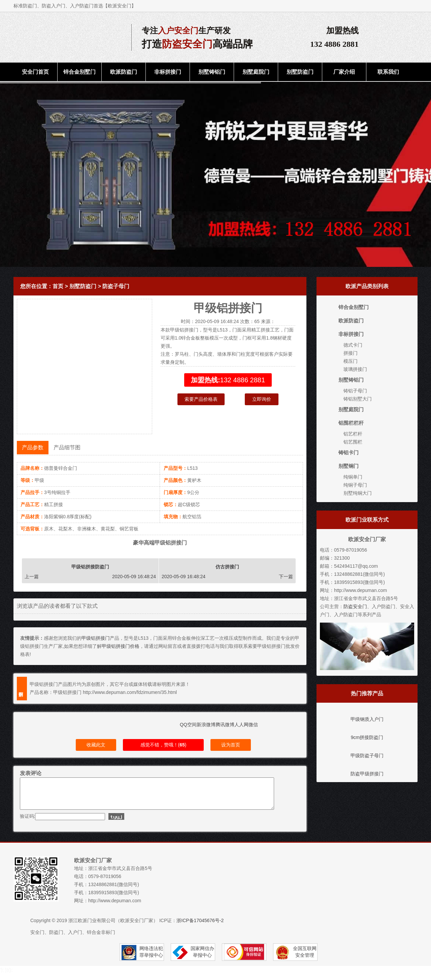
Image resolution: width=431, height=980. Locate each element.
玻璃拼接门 (355, 369)
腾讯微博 (225, 725)
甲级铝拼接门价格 (121, 646)
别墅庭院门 (256, 72)
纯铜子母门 (355, 485)
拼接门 (351, 353)
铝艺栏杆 (353, 434)
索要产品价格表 (201, 399)
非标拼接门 (168, 72)
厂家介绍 (344, 72)
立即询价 (262, 399)
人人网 (241, 725)
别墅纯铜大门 (358, 493)
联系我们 (388, 72)
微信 (253, 725)
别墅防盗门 (300, 72)
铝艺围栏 (353, 442)
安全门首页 (35, 72)
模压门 (351, 361)
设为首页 (231, 745)
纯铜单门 (353, 477)
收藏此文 (96, 745)
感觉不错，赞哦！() (163, 745)
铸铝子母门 (355, 391)
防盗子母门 (116, 286)
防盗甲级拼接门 (367, 774)
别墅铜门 (349, 466)
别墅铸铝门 (212, 72)
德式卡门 (353, 345)
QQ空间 (188, 725)
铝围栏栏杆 (351, 423)
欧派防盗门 (124, 72)
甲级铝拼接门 (96, 638)
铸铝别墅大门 (358, 399)
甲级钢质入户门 (367, 719)
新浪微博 (206, 725)
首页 (58, 286)
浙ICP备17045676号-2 (200, 926)
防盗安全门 (355, 606)
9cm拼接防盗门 (367, 737)
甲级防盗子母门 (367, 756)
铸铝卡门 (349, 452)
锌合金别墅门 (79, 72)
